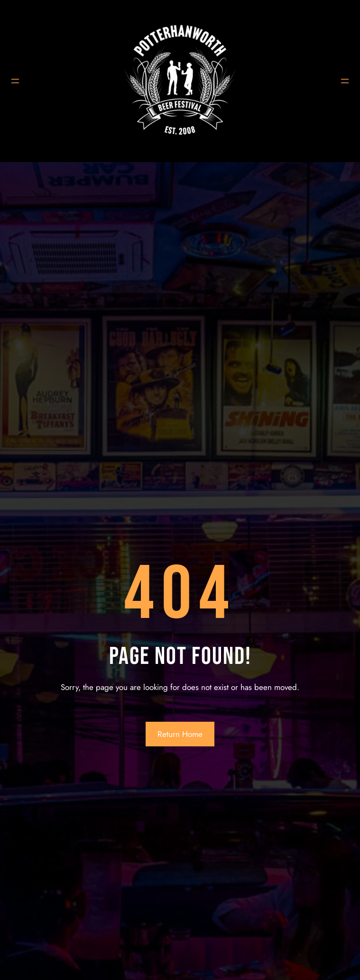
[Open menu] (15, 81)
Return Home (180, 734)
